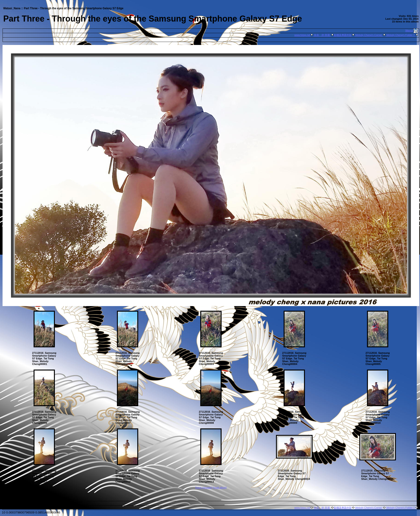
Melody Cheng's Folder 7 (401, 35)
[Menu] (409, 31)
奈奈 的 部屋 (322, 35)
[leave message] (204, 488)
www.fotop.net (302, 35)
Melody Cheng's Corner (369, 35)
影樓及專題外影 (343, 35)
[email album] (220, 488)
